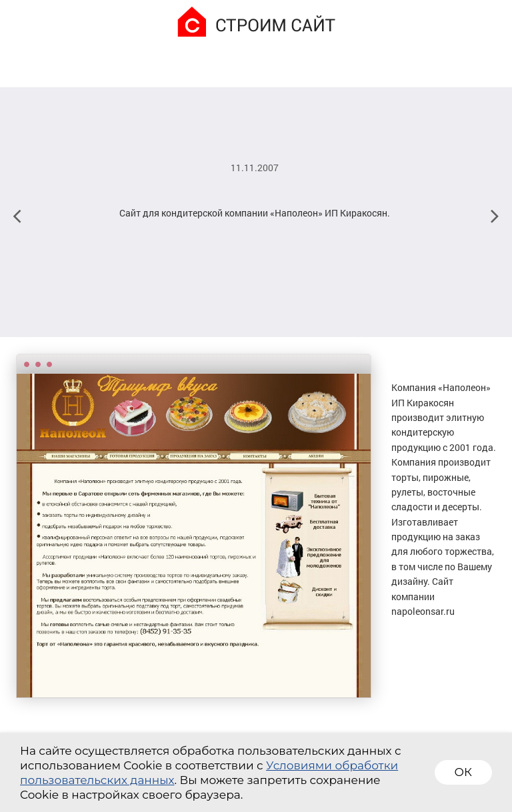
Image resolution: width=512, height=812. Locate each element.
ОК (463, 772)
